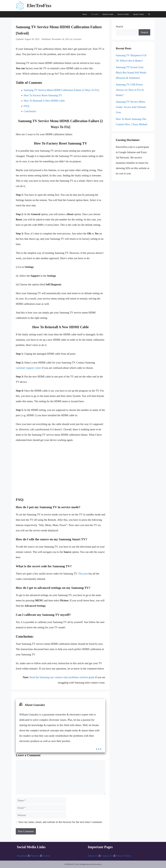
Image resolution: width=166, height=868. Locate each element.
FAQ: (27, 106)
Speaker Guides (139, 14)
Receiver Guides (123, 14)
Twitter (46, 856)
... (99, 747)
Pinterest (35, 856)
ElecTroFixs (39, 6)
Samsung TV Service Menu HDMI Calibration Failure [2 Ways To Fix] (61, 90)
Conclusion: (30, 111)
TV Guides (95, 14)
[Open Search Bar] (149, 14)
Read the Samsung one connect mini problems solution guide (62, 677)
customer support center (28, 368)
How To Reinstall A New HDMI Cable (44, 101)
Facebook (22, 856)
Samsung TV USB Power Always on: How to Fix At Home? (130, 90)
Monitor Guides (108, 14)
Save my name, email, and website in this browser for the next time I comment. (61, 822)
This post (83, 574)
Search (119, 26)
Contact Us (107, 856)
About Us (93, 856)
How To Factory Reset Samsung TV (43, 95)
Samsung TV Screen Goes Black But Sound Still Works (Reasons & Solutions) (131, 73)
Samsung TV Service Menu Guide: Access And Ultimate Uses (131, 107)
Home (85, 14)
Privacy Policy (124, 856)
